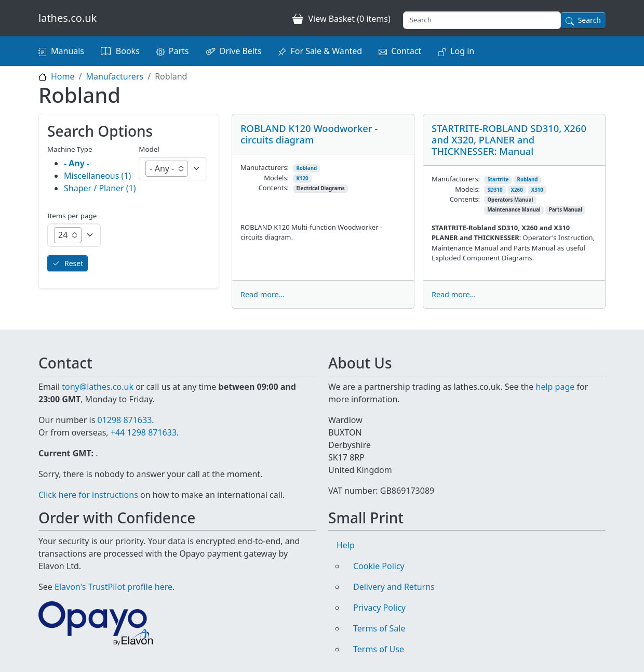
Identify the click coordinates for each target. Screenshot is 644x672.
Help (346, 545)
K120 (302, 179)
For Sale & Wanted (326, 51)
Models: (276, 178)
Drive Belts (241, 51)
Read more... (263, 294)
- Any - (77, 163)
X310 (537, 190)
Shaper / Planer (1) (100, 188)
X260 (517, 190)
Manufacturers (115, 76)
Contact (406, 51)
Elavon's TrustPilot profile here (113, 587)
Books (128, 51)
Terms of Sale (379, 628)
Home (63, 76)
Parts (179, 51)
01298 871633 (124, 420)
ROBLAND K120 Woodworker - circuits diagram (309, 134)
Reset (74, 263)
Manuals (68, 51)
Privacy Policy (379, 608)
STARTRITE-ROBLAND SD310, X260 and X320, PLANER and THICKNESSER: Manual (509, 140)
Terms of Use (379, 649)
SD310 (495, 190)
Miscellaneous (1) (97, 176)
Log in (462, 51)
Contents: (274, 188)
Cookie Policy (379, 566)
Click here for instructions (88, 495)
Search (589, 20)
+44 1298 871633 (144, 432)
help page (555, 387)
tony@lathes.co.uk (98, 387)
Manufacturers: (265, 167)
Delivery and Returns (394, 587)
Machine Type (70, 149)
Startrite (498, 180)
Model (149, 149)
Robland (306, 168)
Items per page (72, 216)
